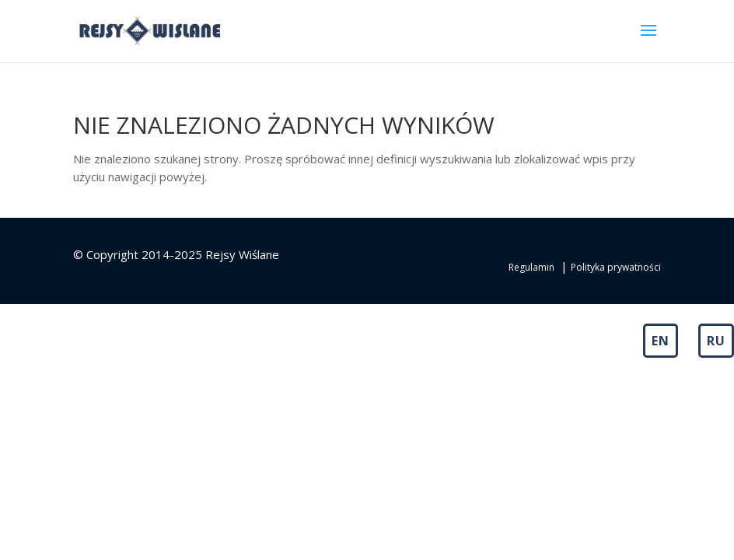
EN (661, 341)
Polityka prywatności (616, 267)
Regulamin (531, 267)
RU (716, 341)
